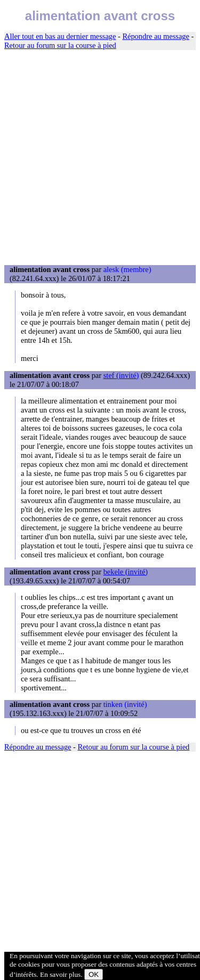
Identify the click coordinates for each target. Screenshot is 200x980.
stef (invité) (121, 375)
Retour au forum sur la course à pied (60, 45)
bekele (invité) (126, 572)
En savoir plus (60, 974)
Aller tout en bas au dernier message (60, 36)
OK (94, 974)
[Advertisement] (100, 158)
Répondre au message (155, 36)
